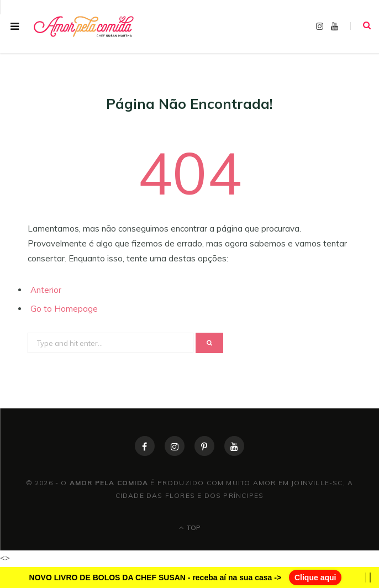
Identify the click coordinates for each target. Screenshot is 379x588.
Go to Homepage (64, 309)
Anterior (46, 290)
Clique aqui (315, 577)
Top (190, 527)
